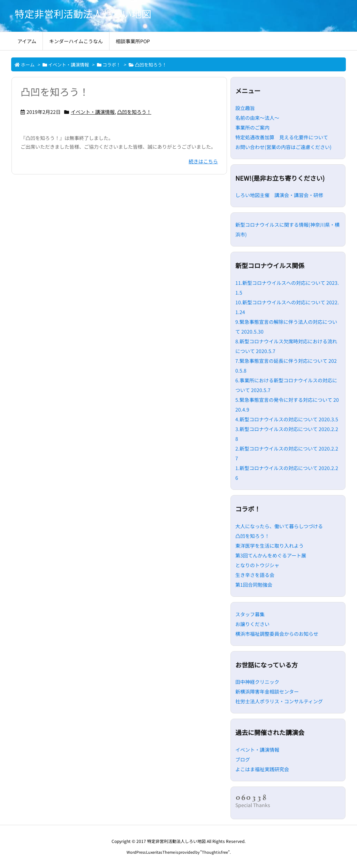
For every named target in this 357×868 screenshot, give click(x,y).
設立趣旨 (245, 108)
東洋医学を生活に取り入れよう (269, 546)
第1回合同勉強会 (254, 585)
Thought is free (215, 852)
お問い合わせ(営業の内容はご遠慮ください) (283, 147)
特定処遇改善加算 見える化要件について (282, 137)
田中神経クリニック (257, 682)
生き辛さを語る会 (255, 575)
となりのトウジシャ (257, 565)
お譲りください (252, 624)
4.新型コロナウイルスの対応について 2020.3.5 (287, 419)
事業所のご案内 (252, 127)
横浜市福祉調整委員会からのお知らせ (277, 634)
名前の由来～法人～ (257, 118)
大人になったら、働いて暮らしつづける (279, 526)
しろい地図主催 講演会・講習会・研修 (279, 195)
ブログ (243, 759)
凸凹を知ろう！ (55, 92)
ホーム (28, 65)
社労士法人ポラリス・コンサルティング (279, 701)
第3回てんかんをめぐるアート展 (271, 555)
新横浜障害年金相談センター (267, 691)
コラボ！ (112, 65)
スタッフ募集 (250, 614)
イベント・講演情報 (69, 65)
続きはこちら (203, 161)
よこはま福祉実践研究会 (262, 769)
